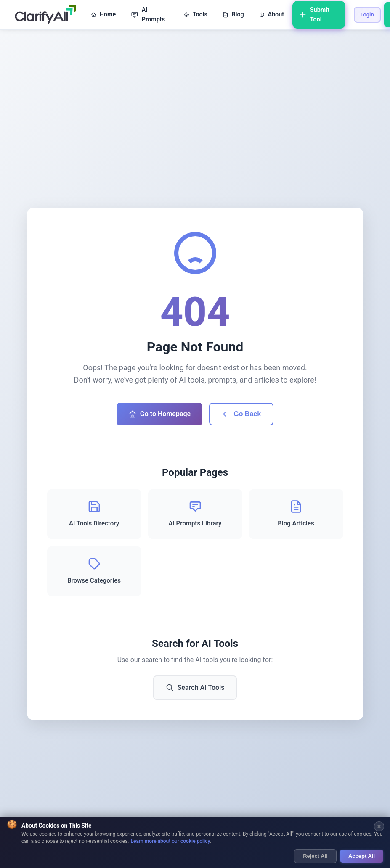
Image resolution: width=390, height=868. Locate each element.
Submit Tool (314, 15)
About (272, 15)
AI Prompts (148, 15)
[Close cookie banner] (379, 827)
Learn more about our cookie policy (170, 842)
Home (103, 15)
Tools (196, 15)
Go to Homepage (159, 414)
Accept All (362, 856)
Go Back (241, 414)
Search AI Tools (195, 688)
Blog (233, 15)
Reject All (315, 856)
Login (367, 15)
